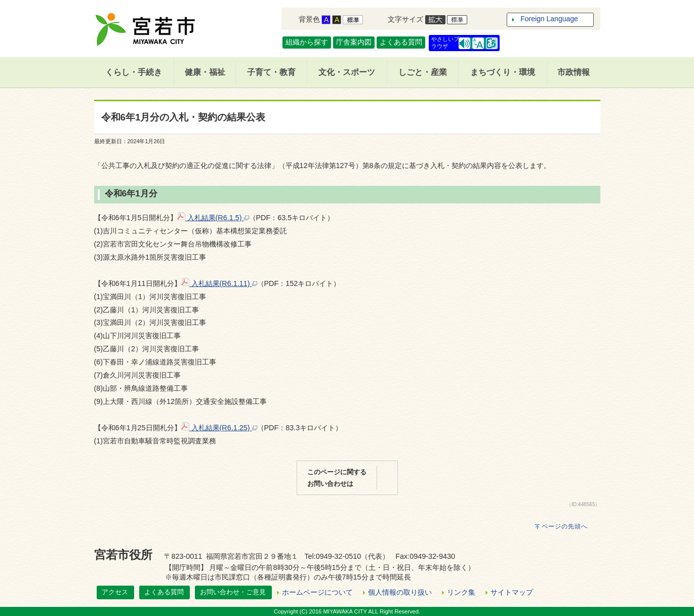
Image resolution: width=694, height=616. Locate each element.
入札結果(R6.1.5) (213, 218)
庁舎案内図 (354, 42)
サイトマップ (512, 592)
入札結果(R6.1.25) (219, 428)
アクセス (115, 592)
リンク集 (461, 592)
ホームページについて (317, 592)
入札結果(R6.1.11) (219, 283)
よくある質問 (401, 42)
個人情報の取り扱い (400, 592)
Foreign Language (549, 19)
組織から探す (307, 42)
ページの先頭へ (565, 526)
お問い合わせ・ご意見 (233, 592)
